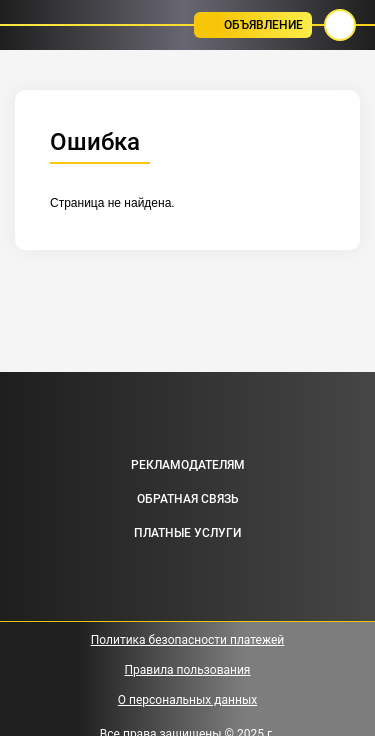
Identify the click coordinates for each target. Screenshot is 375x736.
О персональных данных (187, 700)
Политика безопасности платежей (188, 640)
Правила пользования (188, 670)
